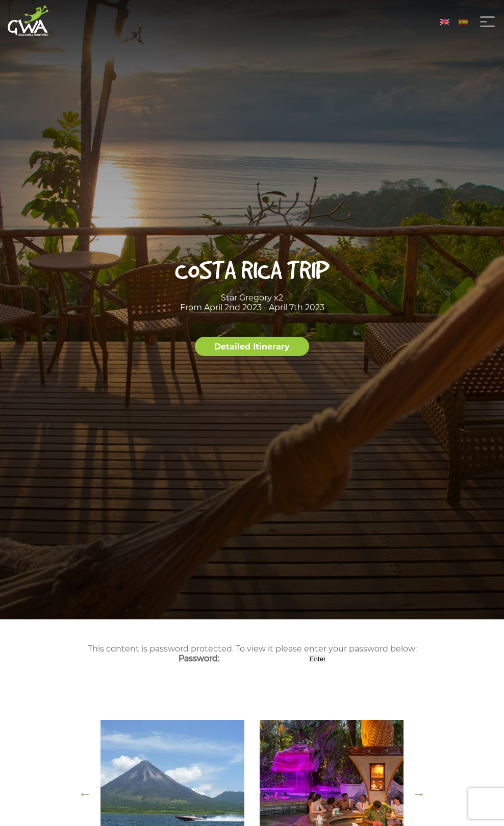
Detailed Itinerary (252, 347)
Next (419, 794)
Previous (85, 794)
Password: (243, 658)
